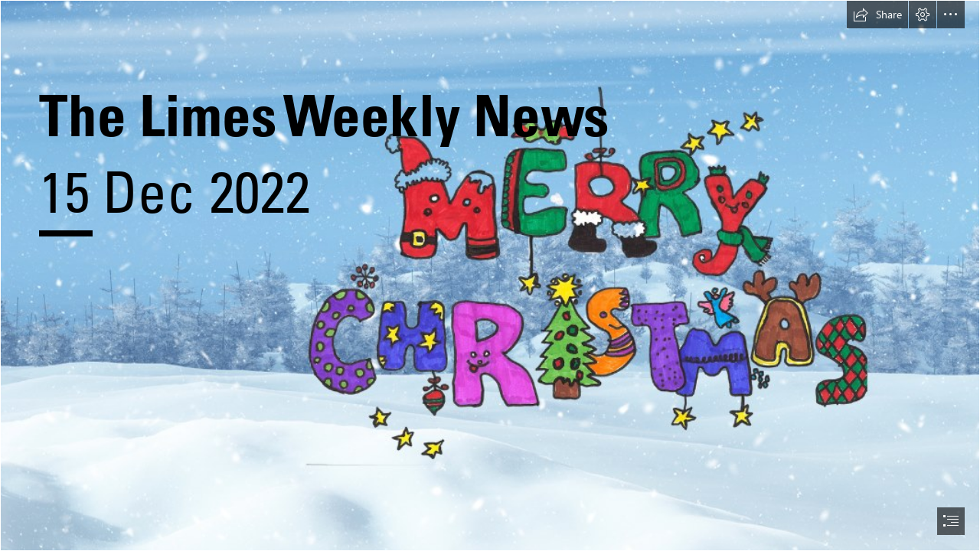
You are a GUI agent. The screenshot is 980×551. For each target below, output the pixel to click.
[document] (490, 275)
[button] (877, 15)
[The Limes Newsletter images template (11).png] (490, 275)
